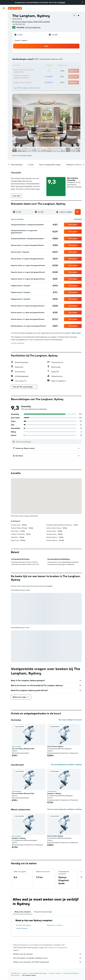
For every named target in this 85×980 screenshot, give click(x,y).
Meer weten (76, 333)
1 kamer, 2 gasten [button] (21, 40)
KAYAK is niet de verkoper (47, 954)
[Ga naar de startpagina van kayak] (15, 8)
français (62, 2)
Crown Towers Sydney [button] (55, 746)
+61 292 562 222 (19, 24)
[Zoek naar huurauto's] (4, 24)
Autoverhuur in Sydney (55, 925)
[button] (83, 2)
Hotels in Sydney (22, 928)
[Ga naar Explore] (4, 31)
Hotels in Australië (55, 973)
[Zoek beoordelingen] (48, 442)
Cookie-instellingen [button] (18, 343)
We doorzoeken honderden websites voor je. (47, 958)
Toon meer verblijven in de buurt (70, 720)
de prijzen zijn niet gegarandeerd (57, 948)
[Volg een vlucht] (4, 35)
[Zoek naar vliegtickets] (4, 15)
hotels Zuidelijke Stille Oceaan (38, 973)
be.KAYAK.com (15, 973)
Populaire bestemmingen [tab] (43, 912)
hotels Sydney (15, 975)
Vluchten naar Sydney (23, 925)
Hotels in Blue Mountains (71, 973)
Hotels (24, 973)
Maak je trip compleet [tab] (23, 912)
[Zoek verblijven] (4, 20)
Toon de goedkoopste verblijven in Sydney (66, 765)
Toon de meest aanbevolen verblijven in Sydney (64, 809)
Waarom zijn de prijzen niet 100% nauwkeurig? (47, 962)
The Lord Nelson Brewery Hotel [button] (23, 749)
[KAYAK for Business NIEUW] (4, 40)
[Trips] (4, 46)
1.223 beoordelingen (33, 27)
